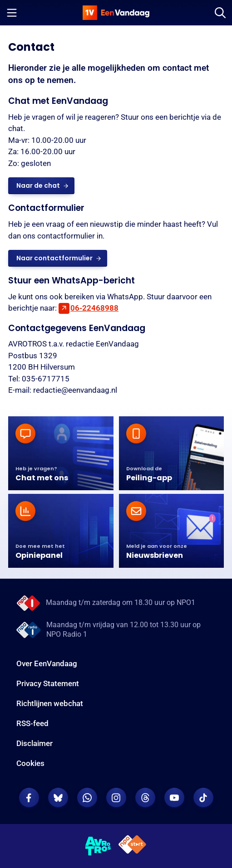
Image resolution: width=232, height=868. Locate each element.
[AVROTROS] (98, 846)
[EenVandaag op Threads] (145, 798)
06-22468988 (94, 308)
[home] (116, 13)
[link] (41, 186)
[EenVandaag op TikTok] (203, 798)
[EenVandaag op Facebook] (29, 798)
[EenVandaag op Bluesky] (58, 798)
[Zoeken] (220, 13)
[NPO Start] (132, 846)
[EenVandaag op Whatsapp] (87, 798)
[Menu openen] (12, 13)
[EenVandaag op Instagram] (116, 798)
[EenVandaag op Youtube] (174, 798)
